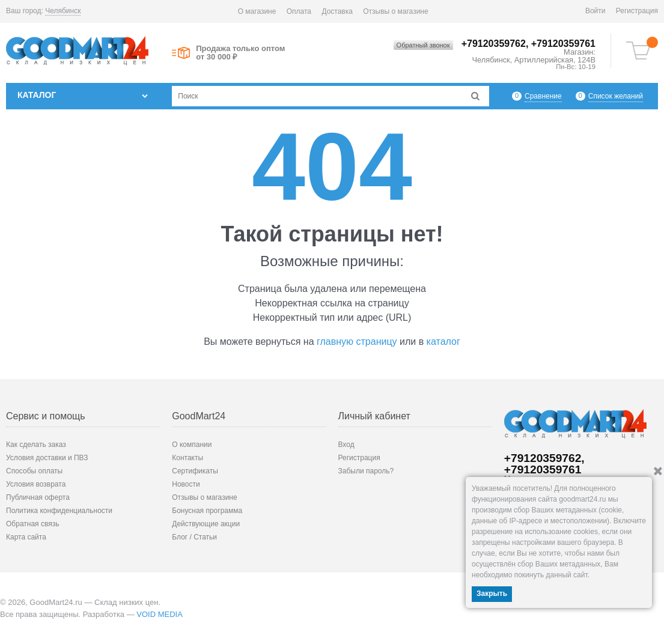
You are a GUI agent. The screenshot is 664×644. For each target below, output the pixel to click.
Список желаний (616, 96)
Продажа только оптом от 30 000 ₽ (240, 53)
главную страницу (357, 342)
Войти (595, 11)
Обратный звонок (423, 45)
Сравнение (543, 96)
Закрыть (492, 594)
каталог (443, 342)
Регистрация (637, 11)
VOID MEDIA (160, 614)
